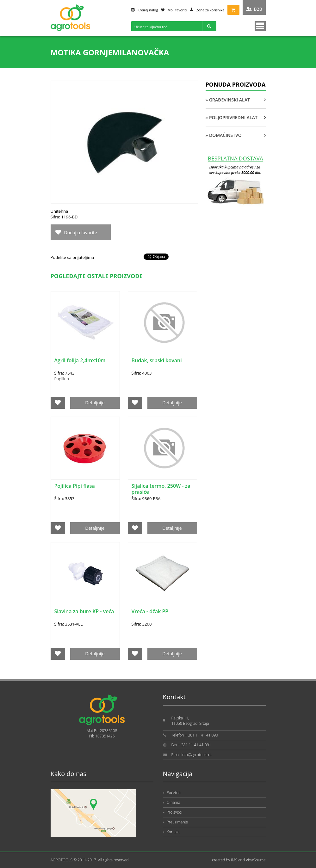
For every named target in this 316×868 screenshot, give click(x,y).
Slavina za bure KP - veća (84, 611)
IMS (234, 860)
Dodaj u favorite (81, 232)
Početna (172, 793)
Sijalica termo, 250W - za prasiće (161, 489)
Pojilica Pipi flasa (75, 486)
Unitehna (59, 211)
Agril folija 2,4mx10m (80, 360)
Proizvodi (173, 812)
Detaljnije (95, 403)
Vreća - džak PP (150, 611)
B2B (258, 9)
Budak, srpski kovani (157, 360)
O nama (172, 802)
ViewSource (256, 860)
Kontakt (171, 832)
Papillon (62, 379)
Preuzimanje (175, 822)
